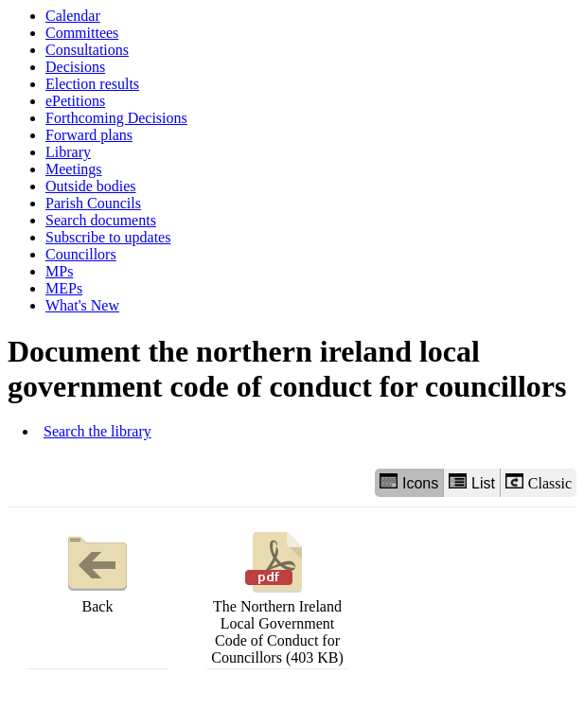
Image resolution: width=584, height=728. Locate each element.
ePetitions (75, 101)
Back (97, 570)
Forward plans (89, 135)
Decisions (75, 67)
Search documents (101, 220)
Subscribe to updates (108, 237)
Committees (82, 33)
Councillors (81, 254)
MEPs (64, 288)
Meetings (74, 169)
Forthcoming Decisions (116, 118)
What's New (82, 305)
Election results (92, 84)
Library (68, 152)
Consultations (87, 50)
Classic (539, 482)
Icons (409, 482)
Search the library (97, 431)
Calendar (73, 16)
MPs (59, 271)
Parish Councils (93, 203)
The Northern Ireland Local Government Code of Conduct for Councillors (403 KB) (277, 596)
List (472, 482)
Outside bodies (91, 186)
